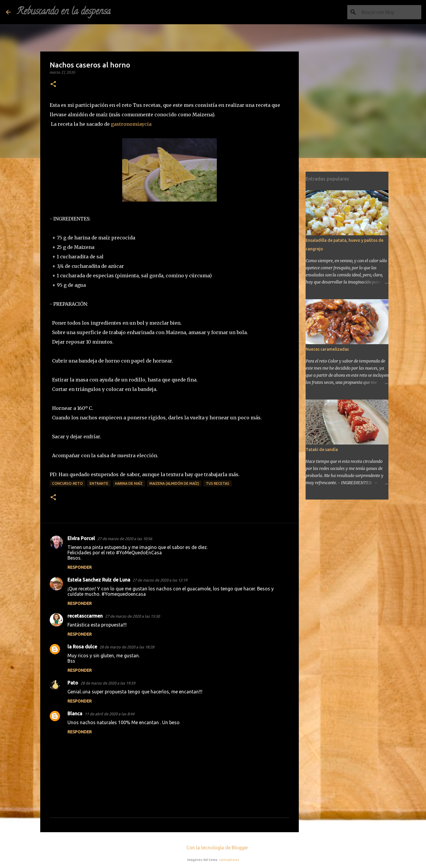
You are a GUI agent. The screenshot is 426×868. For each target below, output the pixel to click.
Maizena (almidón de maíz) (174, 483)
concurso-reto (67, 483)
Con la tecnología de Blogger (213, 848)
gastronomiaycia (131, 124)
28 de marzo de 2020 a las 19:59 (108, 683)
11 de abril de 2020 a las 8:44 (109, 714)
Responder (80, 567)
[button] (53, 84)
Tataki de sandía (322, 450)
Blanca (75, 714)
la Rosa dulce (82, 647)
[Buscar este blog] (390, 12)
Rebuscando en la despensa (64, 12)
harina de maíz (129, 483)
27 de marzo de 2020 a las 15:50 (132, 616)
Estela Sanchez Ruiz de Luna (99, 580)
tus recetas (218, 483)
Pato (73, 683)
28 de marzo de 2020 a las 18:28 (127, 647)
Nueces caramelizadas (327, 349)
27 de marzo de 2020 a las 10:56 (125, 539)
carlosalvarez (229, 860)
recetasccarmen (85, 616)
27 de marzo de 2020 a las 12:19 (160, 580)
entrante (99, 483)
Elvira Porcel (81, 538)
